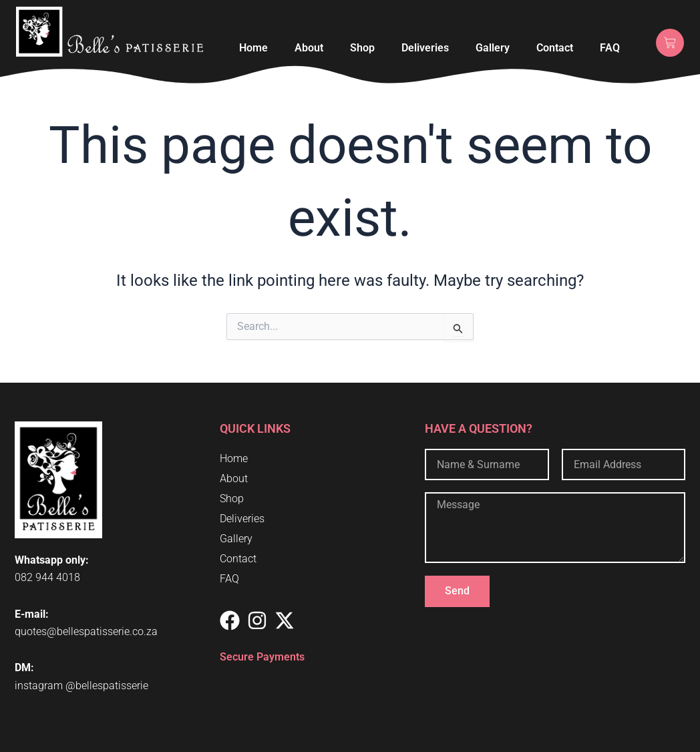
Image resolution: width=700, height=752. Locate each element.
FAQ (610, 48)
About (309, 48)
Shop (362, 48)
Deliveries (425, 48)
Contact (555, 48)
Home (253, 48)
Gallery (493, 48)
